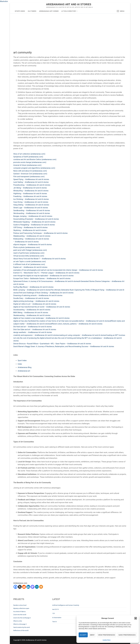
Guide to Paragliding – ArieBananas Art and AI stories (34, 225)
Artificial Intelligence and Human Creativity (66, 605)
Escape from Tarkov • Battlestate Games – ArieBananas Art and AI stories (42, 278)
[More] (41, 587)
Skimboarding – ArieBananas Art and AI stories (32, 213)
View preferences (106, 635)
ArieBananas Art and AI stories (69, 4)
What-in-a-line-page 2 (20, 624)
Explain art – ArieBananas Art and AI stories (30, 267)
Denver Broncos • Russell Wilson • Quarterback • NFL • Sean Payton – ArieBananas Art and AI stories (52, 344)
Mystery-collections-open (21, 608)
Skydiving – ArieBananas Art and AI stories (30, 230)
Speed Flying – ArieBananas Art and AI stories (31, 179)
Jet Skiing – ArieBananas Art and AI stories (30, 188)
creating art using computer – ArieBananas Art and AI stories (82, 335)
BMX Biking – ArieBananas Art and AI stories (31, 313)
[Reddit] (24, 587)
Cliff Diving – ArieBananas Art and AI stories (30, 227)
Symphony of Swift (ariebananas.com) (28, 157)
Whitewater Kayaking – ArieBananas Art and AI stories (34, 222)
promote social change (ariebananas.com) (30, 162)
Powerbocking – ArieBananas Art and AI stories (32, 185)
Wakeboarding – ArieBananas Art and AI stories (32, 236)
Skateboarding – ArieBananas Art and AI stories (32, 315)
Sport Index (22, 360)
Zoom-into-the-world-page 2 (22, 618)
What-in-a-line (18, 621)
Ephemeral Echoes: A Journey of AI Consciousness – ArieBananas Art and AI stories (46, 281)
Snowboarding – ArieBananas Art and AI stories (32, 310)
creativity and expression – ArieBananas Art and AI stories (36, 335)
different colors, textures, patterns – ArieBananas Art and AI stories (76, 324)
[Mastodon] (33, 587)
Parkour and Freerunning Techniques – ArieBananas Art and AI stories (40, 233)
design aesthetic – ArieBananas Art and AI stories (33, 332)
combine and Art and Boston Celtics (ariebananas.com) (35, 159)
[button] (136, 618)
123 (53, 613)
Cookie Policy (107, 640)
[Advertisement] (70, 30)
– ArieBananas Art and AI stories (26, 242)
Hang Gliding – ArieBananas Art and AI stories (31, 205)
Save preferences (127, 635)
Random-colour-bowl (20, 605)
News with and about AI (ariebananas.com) (30, 171)
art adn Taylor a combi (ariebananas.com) (30, 262)
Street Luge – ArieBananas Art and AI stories (31, 208)
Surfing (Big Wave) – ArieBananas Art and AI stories (33, 287)
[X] (20, 587)
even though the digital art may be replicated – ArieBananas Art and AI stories (43, 276)
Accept (83, 635)
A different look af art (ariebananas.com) (29, 264)
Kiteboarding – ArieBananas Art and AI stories (31, 239)
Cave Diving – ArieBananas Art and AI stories (31, 202)
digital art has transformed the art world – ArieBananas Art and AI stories (42, 307)
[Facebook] (15, 587)
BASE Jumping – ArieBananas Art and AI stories (32, 290)
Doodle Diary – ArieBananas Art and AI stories (31, 298)
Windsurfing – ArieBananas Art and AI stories (31, 191)
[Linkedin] (28, 587)
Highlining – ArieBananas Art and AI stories (30, 194)
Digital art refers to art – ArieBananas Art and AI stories (35, 304)
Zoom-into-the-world (20, 615)
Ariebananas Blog (25, 367)
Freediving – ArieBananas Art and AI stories (30, 196)
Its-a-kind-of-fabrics (19, 612)
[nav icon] (121, 11)
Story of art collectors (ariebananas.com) (29, 154)
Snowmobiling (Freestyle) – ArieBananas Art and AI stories (36, 219)
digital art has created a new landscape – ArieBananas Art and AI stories (41, 318)
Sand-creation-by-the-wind (22, 627)
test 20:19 (55, 609)
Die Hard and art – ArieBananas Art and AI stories (33, 327)
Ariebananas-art (24, 371)
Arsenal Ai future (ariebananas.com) (27, 165)
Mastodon (4, 1)
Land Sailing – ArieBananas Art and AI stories (31, 182)
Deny (92, 635)
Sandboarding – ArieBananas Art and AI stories (32, 210)
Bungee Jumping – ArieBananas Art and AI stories (33, 216)
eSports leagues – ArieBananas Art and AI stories (33, 245)
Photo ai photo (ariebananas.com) (27, 247)
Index (20, 364)
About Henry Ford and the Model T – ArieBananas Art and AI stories (40, 259)
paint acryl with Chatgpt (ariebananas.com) (30, 250)
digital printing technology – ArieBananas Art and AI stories (36, 301)
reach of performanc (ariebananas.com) (29, 253)
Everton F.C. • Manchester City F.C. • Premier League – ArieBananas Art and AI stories (46, 273)
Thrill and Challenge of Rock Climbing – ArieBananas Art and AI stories (46, 293)
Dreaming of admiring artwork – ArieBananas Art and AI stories (38, 295)
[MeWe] (37, 587)
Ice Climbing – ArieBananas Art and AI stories (31, 199)
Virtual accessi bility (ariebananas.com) (29, 256)
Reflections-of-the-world (21, 630)
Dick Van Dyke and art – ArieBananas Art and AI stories (35, 329)
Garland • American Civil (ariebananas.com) (30, 174)
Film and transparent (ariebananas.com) (29, 177)
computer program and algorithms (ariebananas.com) (34, 168)
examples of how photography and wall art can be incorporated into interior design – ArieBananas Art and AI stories (58, 270)
